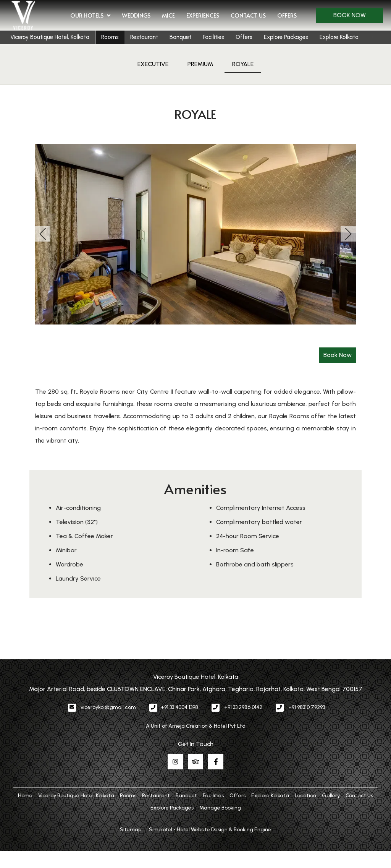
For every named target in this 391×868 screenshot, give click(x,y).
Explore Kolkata (339, 37)
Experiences (203, 15)
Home (25, 796)
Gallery (331, 796)
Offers (287, 15)
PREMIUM (200, 64)
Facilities (213, 37)
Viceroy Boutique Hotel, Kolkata (50, 37)
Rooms (110, 37)
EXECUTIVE (153, 64)
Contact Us (248, 15)
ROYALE (243, 64)
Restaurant (144, 37)
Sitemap (131, 830)
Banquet (180, 37)
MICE (168, 15)
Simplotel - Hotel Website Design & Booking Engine (210, 830)
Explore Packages (286, 37)
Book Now (350, 15)
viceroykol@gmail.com (108, 707)
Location (305, 796)
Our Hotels (90, 16)
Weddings (136, 15)
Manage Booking (220, 808)
